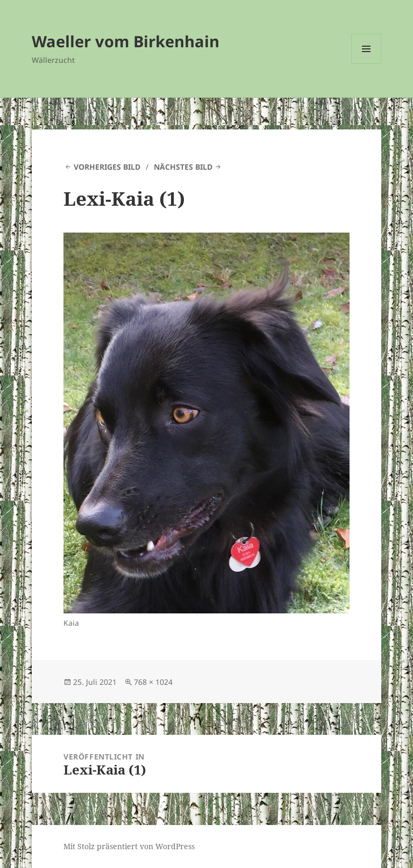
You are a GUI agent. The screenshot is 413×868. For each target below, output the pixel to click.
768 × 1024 (153, 682)
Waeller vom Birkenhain (126, 41)
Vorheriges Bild (107, 167)
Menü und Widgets (366, 64)
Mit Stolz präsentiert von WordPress (129, 846)
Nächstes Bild (183, 167)
